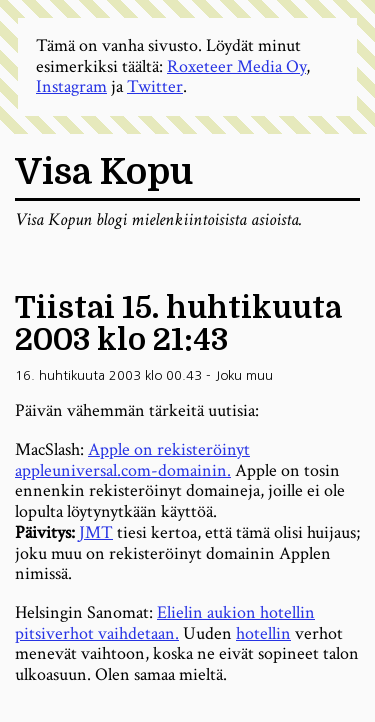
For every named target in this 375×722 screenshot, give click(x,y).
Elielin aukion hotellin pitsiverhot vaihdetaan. (165, 623)
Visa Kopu (104, 172)
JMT (96, 532)
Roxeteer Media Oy (236, 66)
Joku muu (244, 375)
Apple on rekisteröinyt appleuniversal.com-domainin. (132, 460)
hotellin (263, 633)
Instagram (71, 86)
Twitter (155, 86)
